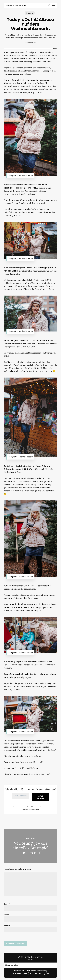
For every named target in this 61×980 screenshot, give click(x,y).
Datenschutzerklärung (30, 809)
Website (7, 926)
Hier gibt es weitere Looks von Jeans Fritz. (22, 756)
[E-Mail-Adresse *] (21, 796)
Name (7, 904)
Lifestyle (30, 13)
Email (6, 915)
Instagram (25, 762)
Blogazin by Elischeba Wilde (16, 5)
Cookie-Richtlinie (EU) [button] (22, 974)
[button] (54, 5)
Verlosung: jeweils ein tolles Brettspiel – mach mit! (30, 846)
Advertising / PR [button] (42, 974)
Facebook (38, 762)
